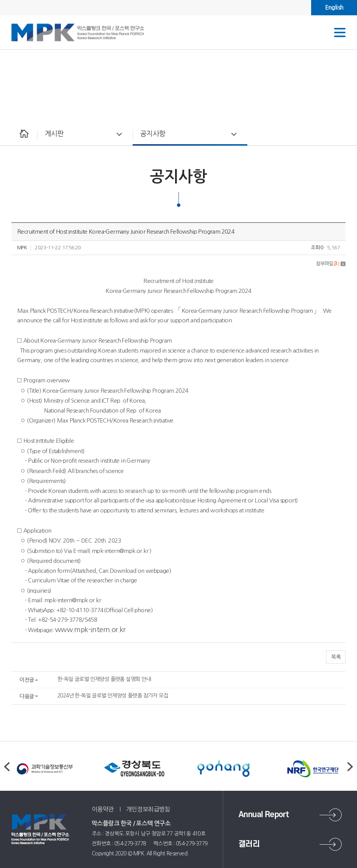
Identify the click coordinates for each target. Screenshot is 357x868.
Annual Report (264, 815)
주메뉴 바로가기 (0, 0)
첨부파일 (331, 264)
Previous (7, 767)
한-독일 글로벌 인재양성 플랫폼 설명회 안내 (104, 679)
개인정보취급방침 (148, 809)
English (334, 7)
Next (350, 767)
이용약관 (103, 809)
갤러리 (249, 844)
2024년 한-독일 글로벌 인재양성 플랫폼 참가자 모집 (113, 696)
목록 (336, 657)
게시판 (54, 134)
